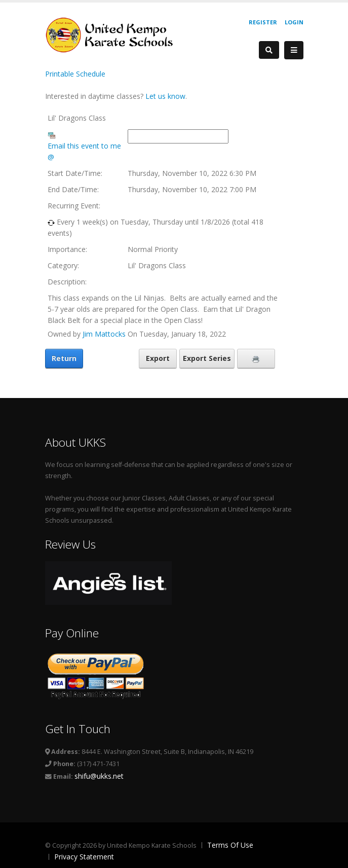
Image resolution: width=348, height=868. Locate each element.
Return (64, 358)
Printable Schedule (75, 74)
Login (294, 22)
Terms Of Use (230, 845)
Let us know (165, 96)
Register (263, 22)
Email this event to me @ (84, 151)
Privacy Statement (84, 857)
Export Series (207, 358)
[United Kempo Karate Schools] (116, 34)
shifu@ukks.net (99, 776)
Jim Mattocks (104, 334)
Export (158, 358)
